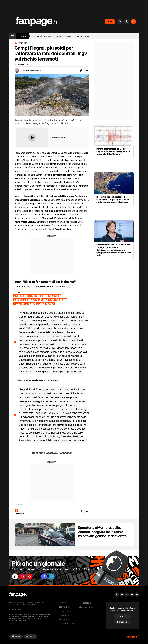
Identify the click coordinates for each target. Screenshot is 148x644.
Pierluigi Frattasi (34, 70)
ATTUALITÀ (18, 505)
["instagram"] (22, 576)
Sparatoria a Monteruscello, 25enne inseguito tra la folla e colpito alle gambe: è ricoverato (102, 532)
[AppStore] (16, 637)
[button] (87, 71)
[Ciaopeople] (133, 637)
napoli (22, 36)
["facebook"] (44, 576)
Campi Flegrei (23, 43)
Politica (48, 36)
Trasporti (69, 36)
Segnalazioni (64, 607)
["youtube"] (30, 576)
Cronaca (58, 36)
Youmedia (63, 603)
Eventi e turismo (83, 36)
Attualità (38, 36)
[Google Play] (30, 637)
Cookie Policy (65, 615)
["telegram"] (52, 576)
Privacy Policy (65, 611)
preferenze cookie (67, 624)
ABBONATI (110, 22)
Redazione (63, 620)
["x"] (37, 576)
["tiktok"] (15, 576)
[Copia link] (81, 71)
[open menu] (13, 36)
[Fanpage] (18, 595)
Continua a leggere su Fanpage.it (52, 453)
